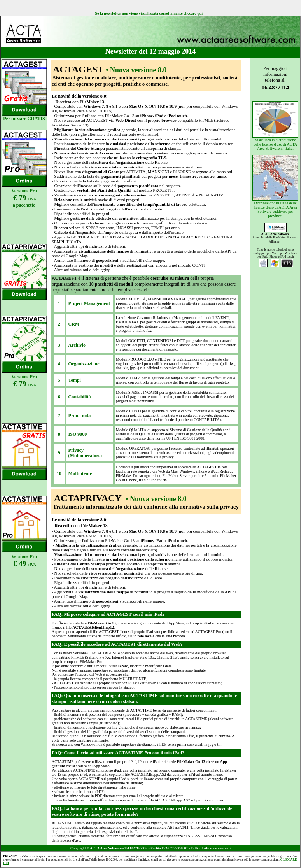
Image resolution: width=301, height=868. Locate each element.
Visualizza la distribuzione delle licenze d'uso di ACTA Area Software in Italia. (275, 126)
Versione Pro (24, 191)
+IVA (32, 385)
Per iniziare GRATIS (24, 119)
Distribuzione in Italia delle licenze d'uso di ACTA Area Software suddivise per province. (275, 186)
